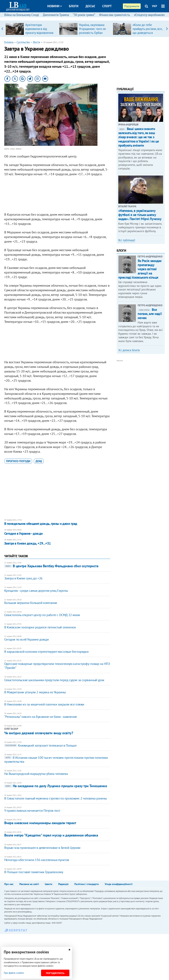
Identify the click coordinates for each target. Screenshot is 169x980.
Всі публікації (127, 240)
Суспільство (23, 42)
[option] (31, 29)
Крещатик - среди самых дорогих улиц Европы (36, 591)
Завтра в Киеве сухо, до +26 (23, 578)
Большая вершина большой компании (31, 603)
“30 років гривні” (84, 15)
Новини (55, 6)
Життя (37, 42)
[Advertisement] (57, 195)
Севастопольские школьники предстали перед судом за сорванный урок (54, 680)
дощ (39, 461)
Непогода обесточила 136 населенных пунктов (37, 860)
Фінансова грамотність (115, 15)
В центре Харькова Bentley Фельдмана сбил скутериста (51, 566)
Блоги (74, 6)
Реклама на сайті (29, 884)
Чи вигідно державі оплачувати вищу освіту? (39, 733)
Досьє (90, 6)
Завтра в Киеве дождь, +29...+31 (28, 543)
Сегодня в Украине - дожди (23, 533)
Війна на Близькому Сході (22, 15)
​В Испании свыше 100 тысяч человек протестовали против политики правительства (56, 760)
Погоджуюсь (55, 973)
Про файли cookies (14, 973)
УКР (154, 6)
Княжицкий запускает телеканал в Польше (40, 745)
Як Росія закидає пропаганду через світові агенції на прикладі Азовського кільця (140, 269)
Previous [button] (2, 29)
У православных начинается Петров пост (32, 811)
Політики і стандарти (87, 884)
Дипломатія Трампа (56, 15)
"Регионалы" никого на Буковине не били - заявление (41, 717)
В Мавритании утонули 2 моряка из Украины (35, 692)
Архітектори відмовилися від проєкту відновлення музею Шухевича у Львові (39, 33)
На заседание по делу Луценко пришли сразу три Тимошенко (56, 786)
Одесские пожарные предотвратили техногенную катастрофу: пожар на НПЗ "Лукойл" (57, 666)
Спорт (107, 6)
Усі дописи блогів (129, 350)
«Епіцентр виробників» (149, 15)
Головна (9, 42)
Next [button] (167, 29)
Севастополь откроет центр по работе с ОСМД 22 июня (42, 615)
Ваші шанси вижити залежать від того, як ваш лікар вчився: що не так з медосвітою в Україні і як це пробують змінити (139, 137)
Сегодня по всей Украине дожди (26, 639)
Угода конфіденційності (119, 884)
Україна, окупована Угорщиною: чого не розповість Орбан (92, 29)
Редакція (63, 884)
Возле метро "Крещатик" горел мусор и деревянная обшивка (51, 835)
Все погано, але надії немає (150, 314)
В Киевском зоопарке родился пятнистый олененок (40, 627)
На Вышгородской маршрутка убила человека (36, 774)
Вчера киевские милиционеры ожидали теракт (40, 823)
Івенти (49, 884)
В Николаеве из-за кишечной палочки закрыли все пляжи (44, 704)
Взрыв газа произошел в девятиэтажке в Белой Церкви (42, 848)
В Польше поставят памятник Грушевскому (34, 872)
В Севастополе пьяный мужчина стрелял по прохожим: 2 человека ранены (56, 798)
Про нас (9, 884)
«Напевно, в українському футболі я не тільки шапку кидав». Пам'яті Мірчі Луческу (140, 215)
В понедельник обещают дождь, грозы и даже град (41, 524)
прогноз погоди (18, 461)
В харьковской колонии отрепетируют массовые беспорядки (46, 652)
